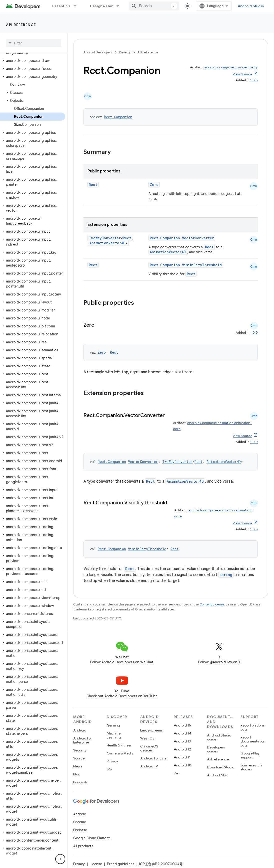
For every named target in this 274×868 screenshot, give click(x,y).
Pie (176, 773)
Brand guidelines (121, 864)
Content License (212, 604)
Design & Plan (102, 6)
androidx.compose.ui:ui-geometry (231, 67)
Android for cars (153, 758)
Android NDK (217, 775)
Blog (77, 774)
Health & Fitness (119, 745)
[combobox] (154, 6)
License (96, 864)
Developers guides (216, 749)
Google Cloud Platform (92, 838)
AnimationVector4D (107, 243)
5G (109, 769)
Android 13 (182, 741)
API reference (21, 25)
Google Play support (250, 755)
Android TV (149, 766)
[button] (33, 61)
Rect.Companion (118, 117)
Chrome (80, 822)
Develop (125, 52)
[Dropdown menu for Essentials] (77, 6)
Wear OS (147, 738)
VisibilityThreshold (202, 265)
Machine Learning (114, 735)
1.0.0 (254, 80)
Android (80, 730)
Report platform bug (253, 727)
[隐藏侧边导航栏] (60, 859)
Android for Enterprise (82, 740)
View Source (242, 74)
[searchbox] (34, 43)
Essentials (61, 6)
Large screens (151, 730)
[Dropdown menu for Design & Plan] (120, 6)
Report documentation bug (253, 741)
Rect (93, 185)
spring (226, 575)
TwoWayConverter (105, 238)
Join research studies (251, 767)
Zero (154, 185)
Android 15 (182, 725)
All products (83, 846)
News (78, 766)
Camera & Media (120, 753)
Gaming (113, 725)
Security (80, 750)
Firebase (80, 830)
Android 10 (182, 765)
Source (79, 758)
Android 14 (182, 733)
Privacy (112, 761)
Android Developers (98, 52)
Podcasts (80, 782)
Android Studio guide (219, 737)
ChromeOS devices (149, 748)
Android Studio (251, 6)
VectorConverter (198, 238)
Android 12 (182, 749)
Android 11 (182, 757)
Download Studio (221, 767)
